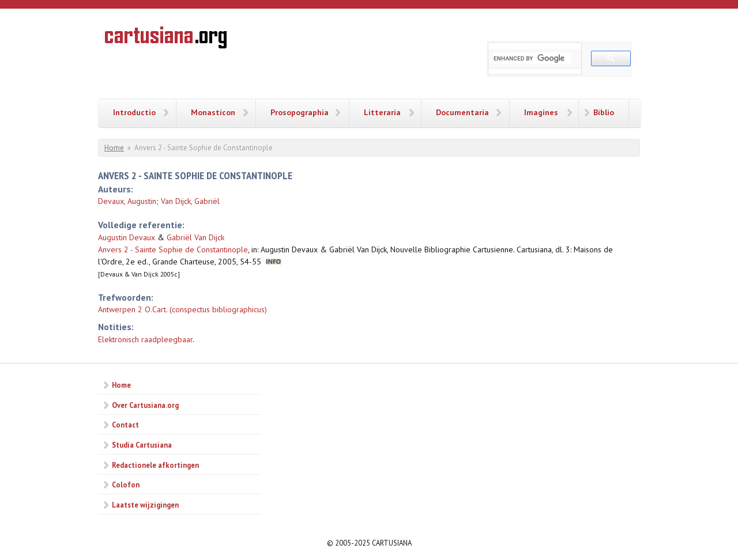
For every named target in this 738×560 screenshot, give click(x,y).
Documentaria (462, 112)
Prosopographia (300, 112)
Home (114, 148)
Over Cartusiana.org (145, 405)
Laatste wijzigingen (145, 505)
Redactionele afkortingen (155, 465)
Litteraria (382, 112)
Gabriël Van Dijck (195, 237)
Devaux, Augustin (127, 201)
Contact (125, 425)
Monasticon (213, 112)
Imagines (541, 112)
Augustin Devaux (127, 237)
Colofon (126, 485)
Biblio (604, 112)
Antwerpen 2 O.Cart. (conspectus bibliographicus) (182, 309)
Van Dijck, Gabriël (190, 201)
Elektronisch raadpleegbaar (145, 339)
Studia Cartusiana (142, 445)
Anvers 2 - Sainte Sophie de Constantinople (173, 249)
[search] (532, 58)
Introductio (134, 112)
